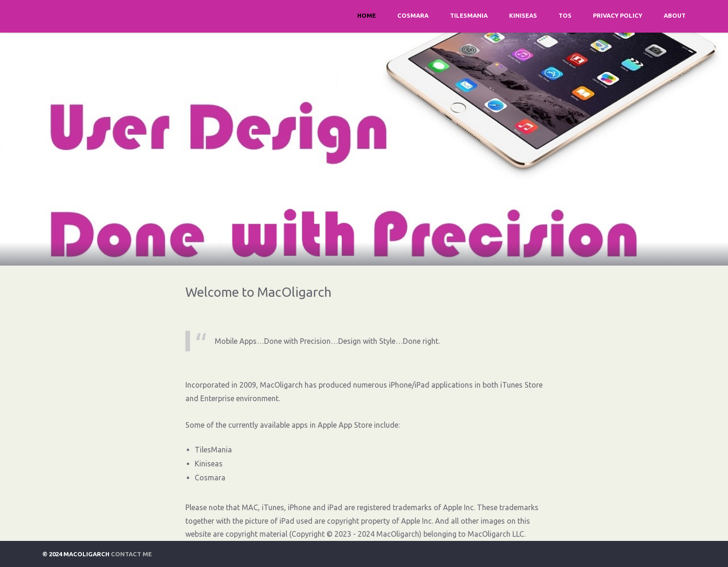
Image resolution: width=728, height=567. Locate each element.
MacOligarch (489, 534)
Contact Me (131, 554)
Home (367, 15)
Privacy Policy (618, 15)
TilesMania (469, 15)
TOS (565, 15)
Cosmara (413, 15)
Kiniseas (523, 15)
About (675, 15)
